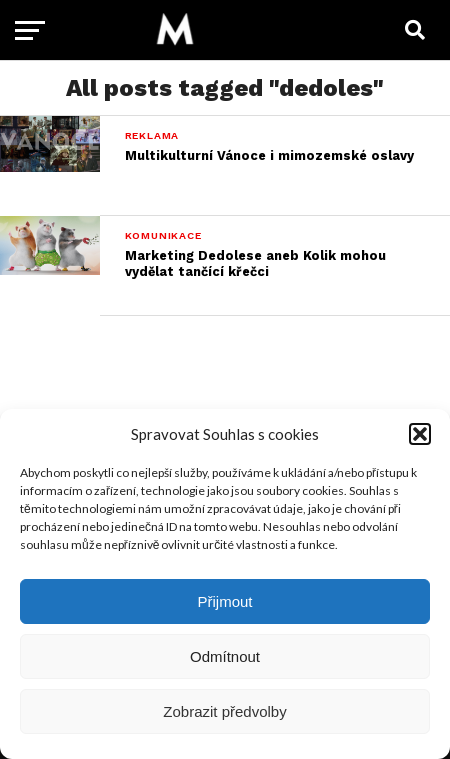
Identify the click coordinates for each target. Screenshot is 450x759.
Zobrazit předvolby (224, 711)
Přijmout (224, 601)
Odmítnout (225, 656)
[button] (420, 434)
